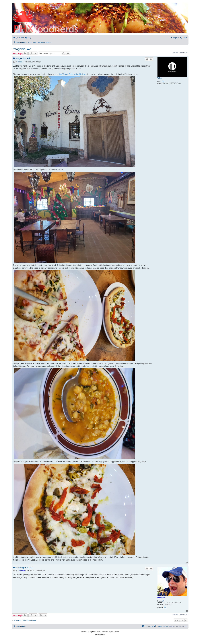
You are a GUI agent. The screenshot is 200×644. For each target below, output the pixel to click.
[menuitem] (28, 38)
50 (163, 81)
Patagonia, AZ (21, 49)
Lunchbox (161, 598)
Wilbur (160, 78)
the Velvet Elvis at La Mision (72, 74)
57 (163, 601)
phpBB (92, 632)
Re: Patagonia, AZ (23, 568)
